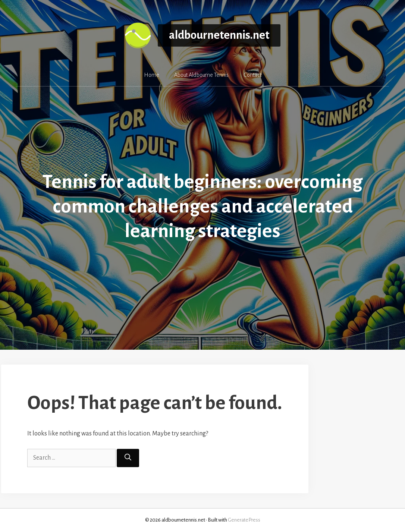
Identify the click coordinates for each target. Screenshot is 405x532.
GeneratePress (244, 520)
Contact (252, 75)
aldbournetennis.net (219, 35)
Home (152, 75)
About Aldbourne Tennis (201, 75)
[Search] (128, 458)
